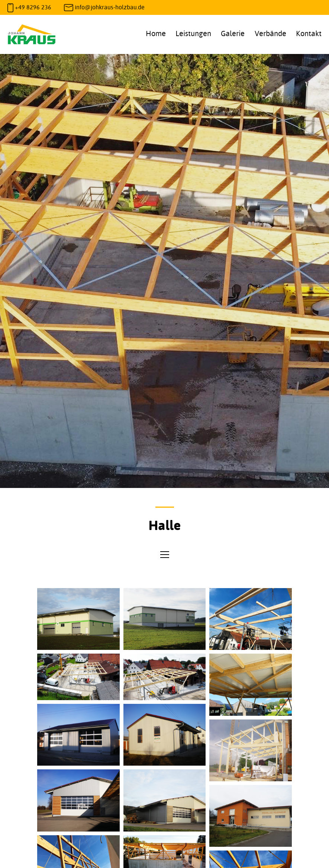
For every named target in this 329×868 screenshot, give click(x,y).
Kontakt (309, 33)
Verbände (270, 33)
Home (156, 33)
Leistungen (193, 33)
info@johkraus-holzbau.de (110, 7)
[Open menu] (165, 555)
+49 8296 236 (33, 7)
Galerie (233, 33)
